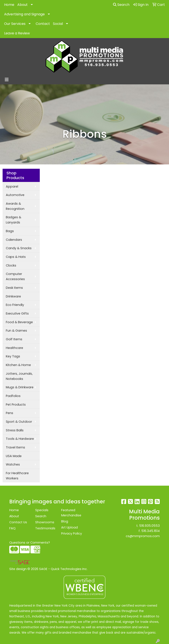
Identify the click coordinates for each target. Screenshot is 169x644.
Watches (13, 464)
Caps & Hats (16, 257)
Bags (10, 231)
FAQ (12, 528)
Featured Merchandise (71, 513)
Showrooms (45, 522)
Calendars (14, 240)
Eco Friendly (15, 305)
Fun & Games (16, 331)
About (22, 5)
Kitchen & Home (18, 365)
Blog (65, 521)
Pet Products (16, 405)
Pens (10, 413)
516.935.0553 (149, 526)
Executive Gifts (17, 313)
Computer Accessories (15, 276)
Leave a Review (17, 33)
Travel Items (15, 447)
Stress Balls (15, 430)
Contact (43, 24)
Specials (42, 510)
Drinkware (13, 296)
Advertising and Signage (24, 14)
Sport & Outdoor (19, 422)
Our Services (15, 24)
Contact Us (18, 522)
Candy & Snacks (19, 248)
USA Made (14, 456)
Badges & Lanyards (14, 220)
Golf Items (14, 339)
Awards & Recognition (15, 206)
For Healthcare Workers (17, 476)
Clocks (11, 265)
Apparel (12, 186)
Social (58, 24)
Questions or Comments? (30, 543)
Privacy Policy (72, 533)
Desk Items (14, 288)
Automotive (15, 195)
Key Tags (13, 356)
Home (9, 5)
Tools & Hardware (20, 439)
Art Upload (69, 527)
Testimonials (45, 528)
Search (121, 5)
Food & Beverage (19, 322)
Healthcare (14, 348)
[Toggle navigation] (7, 80)
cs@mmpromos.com (143, 536)
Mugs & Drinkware (20, 387)
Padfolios (13, 396)
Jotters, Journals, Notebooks (19, 376)
